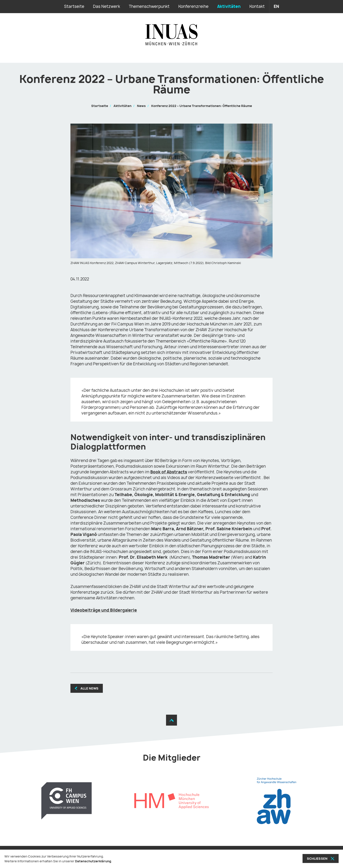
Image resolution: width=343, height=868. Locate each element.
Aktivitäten (229, 6)
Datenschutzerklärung (93, 861)
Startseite (74, 6)
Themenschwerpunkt (149, 6)
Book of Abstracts (169, 472)
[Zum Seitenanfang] (171, 720)
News (141, 106)
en (276, 6)
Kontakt (257, 6)
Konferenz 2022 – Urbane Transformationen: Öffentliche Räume (202, 106)
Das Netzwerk (107, 6)
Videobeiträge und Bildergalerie (104, 610)
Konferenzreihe (193, 6)
